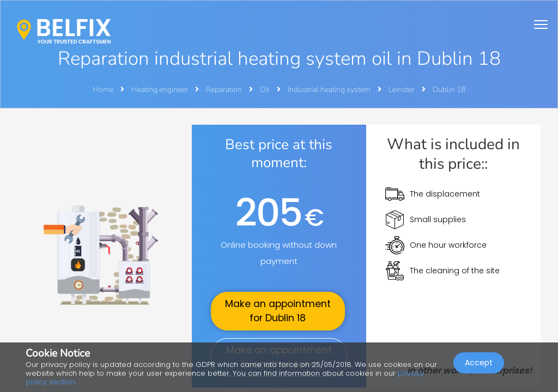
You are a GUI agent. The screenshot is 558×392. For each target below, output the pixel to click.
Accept (479, 363)
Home (103, 90)
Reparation (225, 90)
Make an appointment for (278, 311)
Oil (266, 90)
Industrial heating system (330, 90)
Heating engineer (160, 90)
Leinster (402, 90)
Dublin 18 (449, 90)
